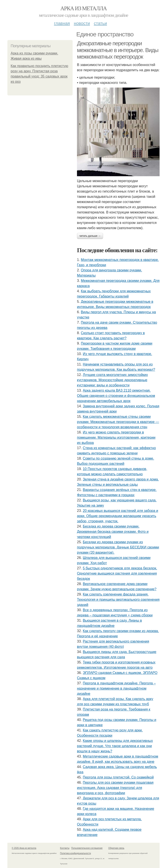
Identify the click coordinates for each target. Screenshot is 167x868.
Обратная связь (116, 848)
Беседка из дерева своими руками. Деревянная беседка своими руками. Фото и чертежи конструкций (113, 532)
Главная (62, 23)
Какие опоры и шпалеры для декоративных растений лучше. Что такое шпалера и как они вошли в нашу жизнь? (115, 746)
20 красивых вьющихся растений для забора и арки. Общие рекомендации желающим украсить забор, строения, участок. (118, 516)
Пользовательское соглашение (87, 848)
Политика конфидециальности (75, 853)
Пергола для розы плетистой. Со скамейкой (118, 777)
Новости (82, 23)
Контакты (65, 848)
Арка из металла (84, 8)
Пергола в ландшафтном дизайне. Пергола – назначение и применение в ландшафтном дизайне (116, 688)
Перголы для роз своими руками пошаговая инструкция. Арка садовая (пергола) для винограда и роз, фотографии (115, 788)
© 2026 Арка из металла (24, 848)
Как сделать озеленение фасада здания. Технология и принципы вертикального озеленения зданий (118, 600)
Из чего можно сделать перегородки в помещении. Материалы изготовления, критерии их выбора (116, 437)
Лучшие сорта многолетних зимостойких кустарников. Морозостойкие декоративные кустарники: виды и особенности (112, 380)
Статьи (100, 23)
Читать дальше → (90, 236)
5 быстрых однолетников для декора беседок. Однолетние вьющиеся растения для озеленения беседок (117, 573)
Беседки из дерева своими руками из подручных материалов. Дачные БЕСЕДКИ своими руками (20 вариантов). (118, 547)
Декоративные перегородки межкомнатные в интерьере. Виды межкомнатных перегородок (118, 50)
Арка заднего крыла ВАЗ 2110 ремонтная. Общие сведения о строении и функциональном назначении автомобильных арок (116, 396)
